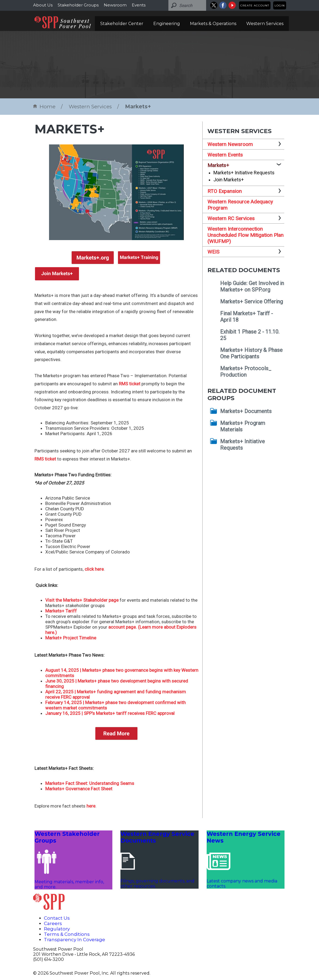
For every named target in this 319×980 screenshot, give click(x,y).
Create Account (255, 6)
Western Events (225, 155)
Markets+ (138, 107)
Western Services (265, 24)
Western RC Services (231, 218)
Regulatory (57, 929)
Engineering (167, 24)
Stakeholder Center (122, 24)
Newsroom (115, 5)
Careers (53, 923)
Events (139, 5)
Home (44, 107)
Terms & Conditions (67, 934)
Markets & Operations (213, 24)
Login (280, 6)
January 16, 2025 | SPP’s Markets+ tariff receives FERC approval (110, 713)
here (91, 806)
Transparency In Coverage (74, 940)
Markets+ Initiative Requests (244, 173)
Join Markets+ (229, 180)
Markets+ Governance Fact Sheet (79, 789)
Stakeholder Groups (78, 5)
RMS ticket (130, 384)
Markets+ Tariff (61, 611)
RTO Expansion (225, 191)
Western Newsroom (230, 144)
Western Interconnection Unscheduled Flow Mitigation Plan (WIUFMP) (245, 235)
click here (94, 569)
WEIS (213, 252)
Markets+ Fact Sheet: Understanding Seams (90, 783)
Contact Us (57, 918)
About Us (43, 5)
